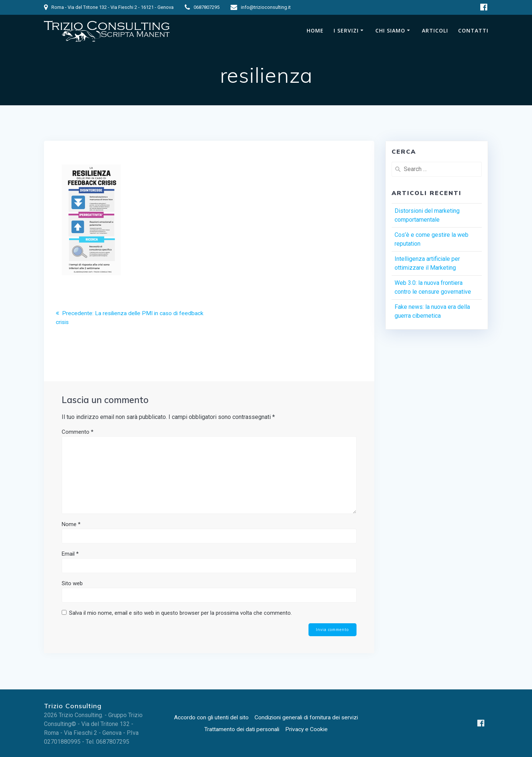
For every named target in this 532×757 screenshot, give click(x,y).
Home (315, 30)
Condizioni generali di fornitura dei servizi (308, 717)
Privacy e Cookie (307, 729)
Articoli (435, 30)
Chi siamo (390, 30)
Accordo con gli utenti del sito (209, 717)
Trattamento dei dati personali (241, 729)
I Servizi (346, 30)
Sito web (72, 583)
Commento (78, 432)
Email (70, 554)
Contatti (473, 30)
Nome (71, 524)
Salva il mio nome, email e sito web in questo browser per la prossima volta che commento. (180, 613)
